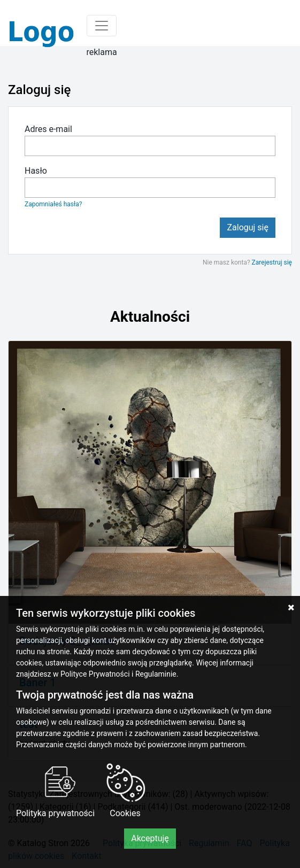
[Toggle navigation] (102, 26)
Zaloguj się (248, 227)
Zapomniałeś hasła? (53, 204)
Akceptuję (150, 838)
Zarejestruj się (272, 262)
